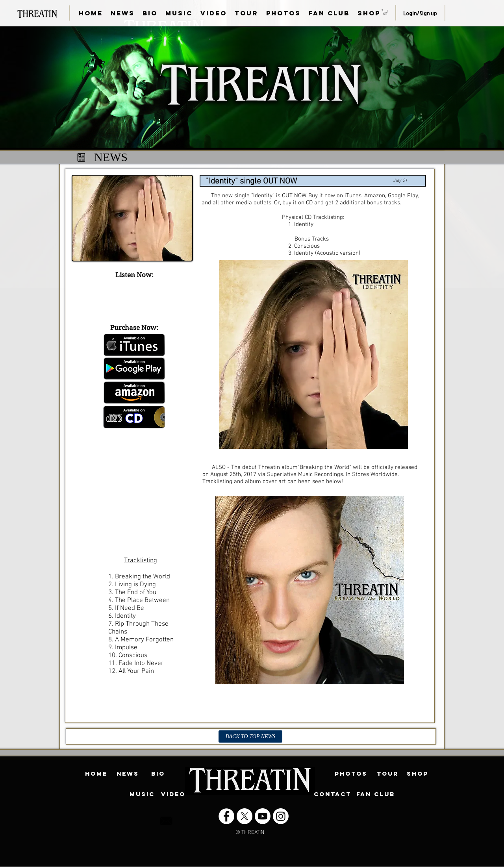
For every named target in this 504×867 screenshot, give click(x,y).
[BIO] (158, 774)
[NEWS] (128, 774)
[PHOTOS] (351, 774)
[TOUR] (387, 774)
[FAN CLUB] (376, 794)
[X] (245, 816)
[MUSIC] (142, 794)
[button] (385, 12)
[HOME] (96, 774)
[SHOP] (417, 774)
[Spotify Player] (132, 299)
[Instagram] (281, 816)
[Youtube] (263, 816)
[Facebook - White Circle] (226, 816)
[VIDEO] (173, 794)
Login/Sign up (420, 13)
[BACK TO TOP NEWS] (250, 736)
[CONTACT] (333, 794)
